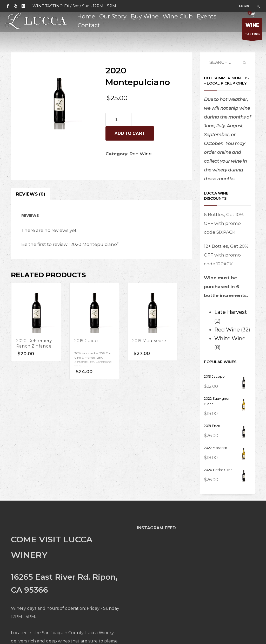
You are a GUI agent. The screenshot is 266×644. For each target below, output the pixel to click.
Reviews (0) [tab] (31, 194)
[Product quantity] (118, 120)
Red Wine (141, 154)
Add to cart (130, 133)
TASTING (252, 30)
